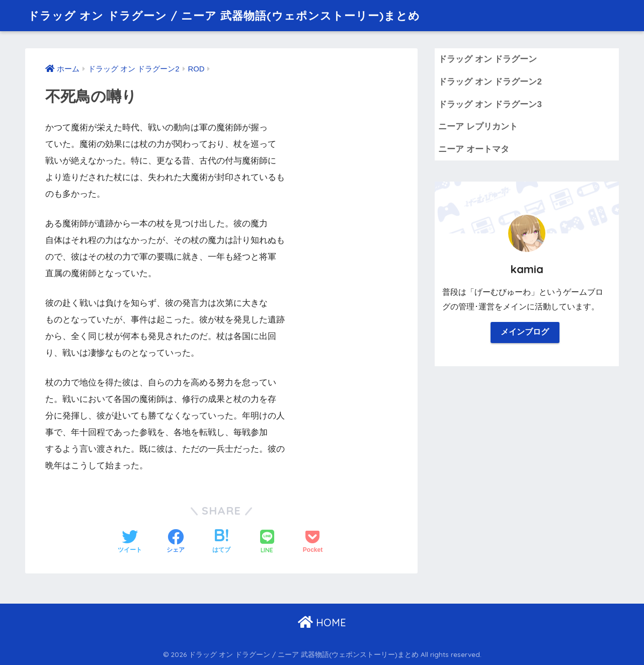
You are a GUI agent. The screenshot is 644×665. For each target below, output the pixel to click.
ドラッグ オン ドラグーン (488, 59)
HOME (322, 622)
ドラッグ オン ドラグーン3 (490, 104)
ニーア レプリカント (478, 127)
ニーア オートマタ (474, 149)
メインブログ (525, 333)
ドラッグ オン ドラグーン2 (490, 82)
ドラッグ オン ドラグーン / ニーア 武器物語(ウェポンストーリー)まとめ (231, 15)
